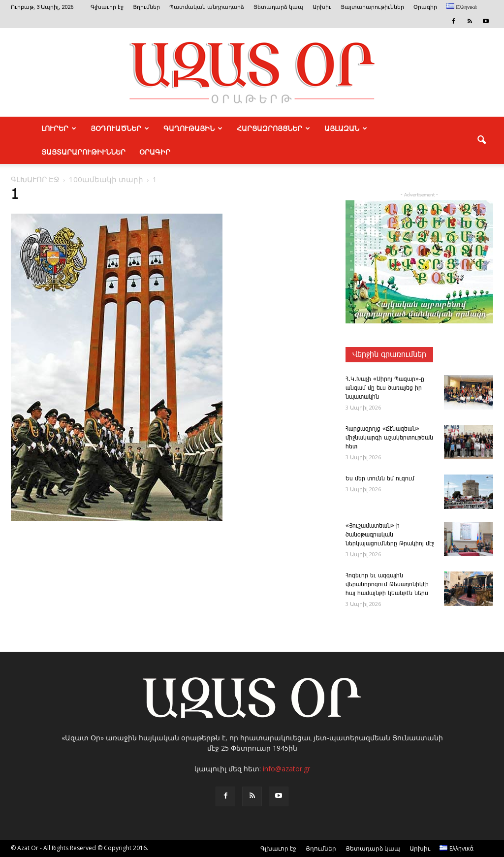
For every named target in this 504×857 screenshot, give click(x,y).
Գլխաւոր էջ (107, 7)
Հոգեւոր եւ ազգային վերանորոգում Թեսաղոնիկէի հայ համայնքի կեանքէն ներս (387, 585)
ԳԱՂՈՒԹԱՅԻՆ (193, 128)
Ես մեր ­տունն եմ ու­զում (380, 479)
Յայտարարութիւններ (372, 7)
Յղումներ (146, 7)
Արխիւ (322, 7)
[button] (481, 140)
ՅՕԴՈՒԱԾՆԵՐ (120, 128)
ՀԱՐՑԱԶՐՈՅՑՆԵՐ (273, 128)
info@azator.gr (286, 769)
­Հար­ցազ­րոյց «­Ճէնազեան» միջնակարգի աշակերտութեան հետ (389, 438)
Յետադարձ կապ (278, 7)
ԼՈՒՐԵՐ (59, 128)
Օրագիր (425, 7)
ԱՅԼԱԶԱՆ (346, 128)
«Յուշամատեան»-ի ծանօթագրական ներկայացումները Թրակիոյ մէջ (390, 535)
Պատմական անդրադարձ (207, 7)
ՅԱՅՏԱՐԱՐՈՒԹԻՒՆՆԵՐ (83, 152)
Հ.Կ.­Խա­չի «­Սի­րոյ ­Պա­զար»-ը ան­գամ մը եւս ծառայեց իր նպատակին (385, 388)
